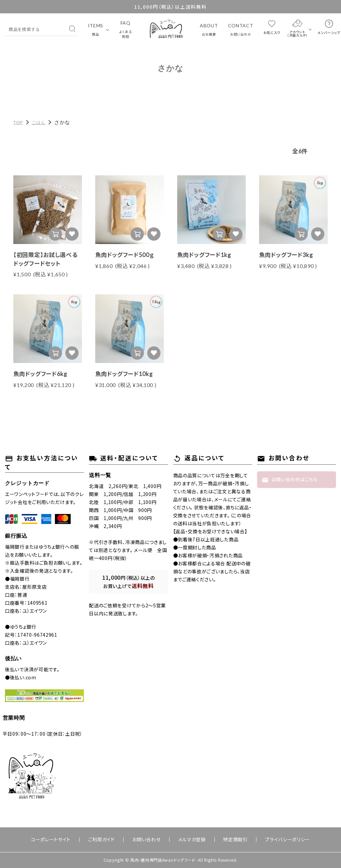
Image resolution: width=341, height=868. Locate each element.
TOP (18, 122)
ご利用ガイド (113, 840)
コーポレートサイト (70, 840)
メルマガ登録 (188, 840)
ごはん (38, 122)
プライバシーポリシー (268, 840)
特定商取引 (224, 840)
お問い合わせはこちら (290, 480)
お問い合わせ (150, 840)
